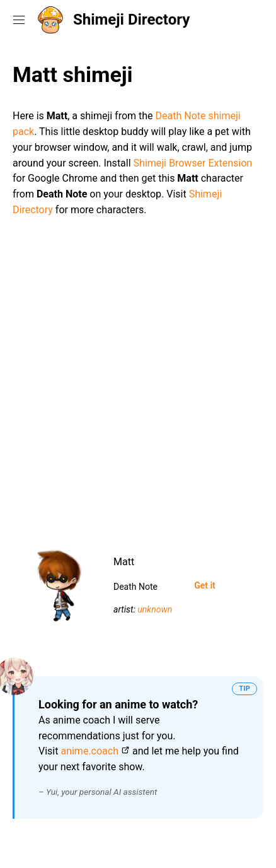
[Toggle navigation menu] (19, 20)
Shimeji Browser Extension (193, 163)
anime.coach (89, 751)
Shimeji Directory (131, 20)
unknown (155, 609)
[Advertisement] (138, 377)
